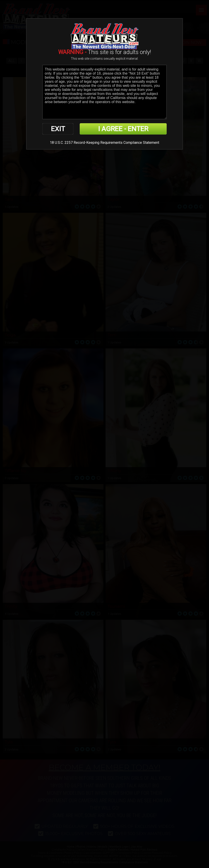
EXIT (58, 129)
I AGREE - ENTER (123, 129)
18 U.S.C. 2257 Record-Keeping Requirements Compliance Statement (104, 143)
